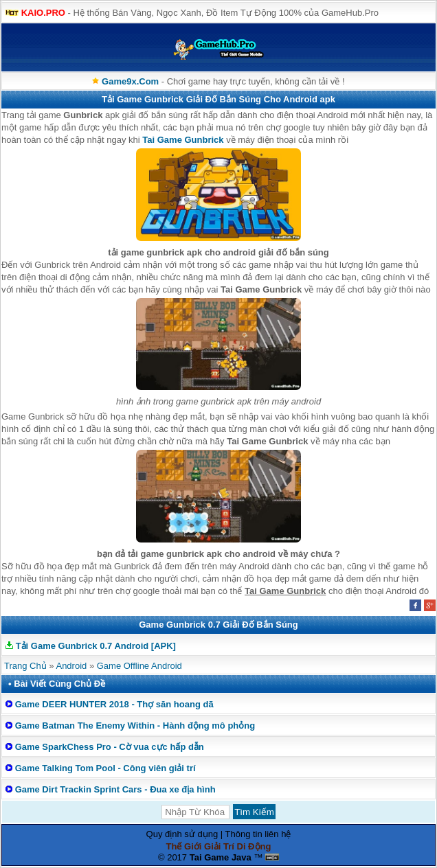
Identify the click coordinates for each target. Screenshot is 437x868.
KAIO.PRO (43, 13)
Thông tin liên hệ (258, 834)
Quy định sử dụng (182, 834)
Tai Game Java (221, 857)
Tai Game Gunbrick (183, 140)
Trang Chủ (25, 666)
